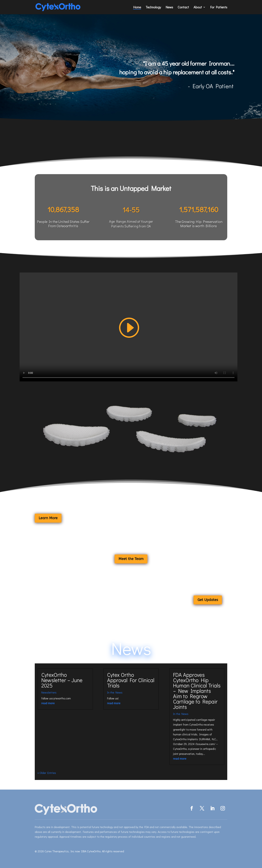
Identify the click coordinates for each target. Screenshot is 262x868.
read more (48, 703)
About (198, 8)
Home (137, 8)
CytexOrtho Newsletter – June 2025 (62, 680)
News (169, 8)
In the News (115, 692)
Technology (153, 8)
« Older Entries (47, 773)
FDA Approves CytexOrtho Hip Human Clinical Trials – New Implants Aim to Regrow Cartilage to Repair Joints (197, 691)
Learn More (48, 518)
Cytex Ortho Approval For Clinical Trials (131, 680)
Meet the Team (131, 559)
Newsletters (49, 692)
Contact (183, 8)
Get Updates (208, 600)
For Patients (219, 8)
